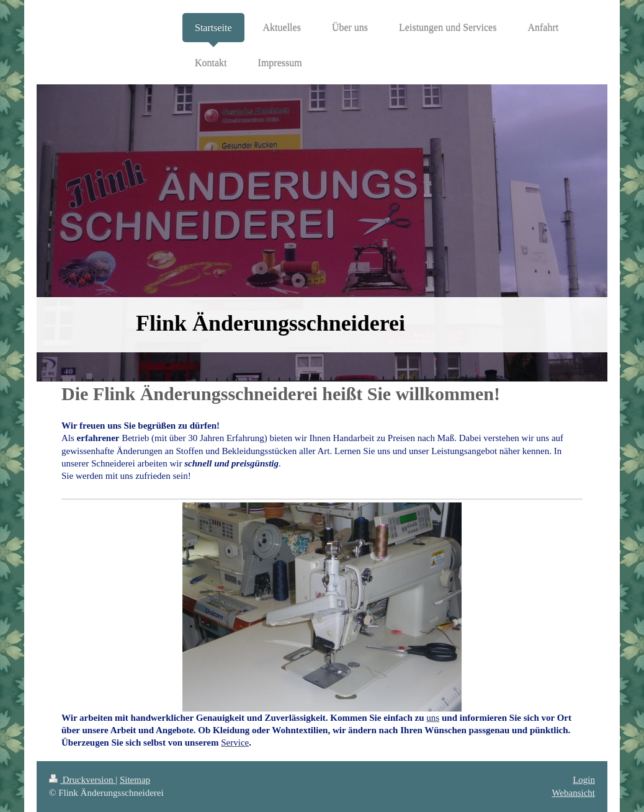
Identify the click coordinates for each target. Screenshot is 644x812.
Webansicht (573, 793)
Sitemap (135, 780)
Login (584, 780)
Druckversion (82, 780)
